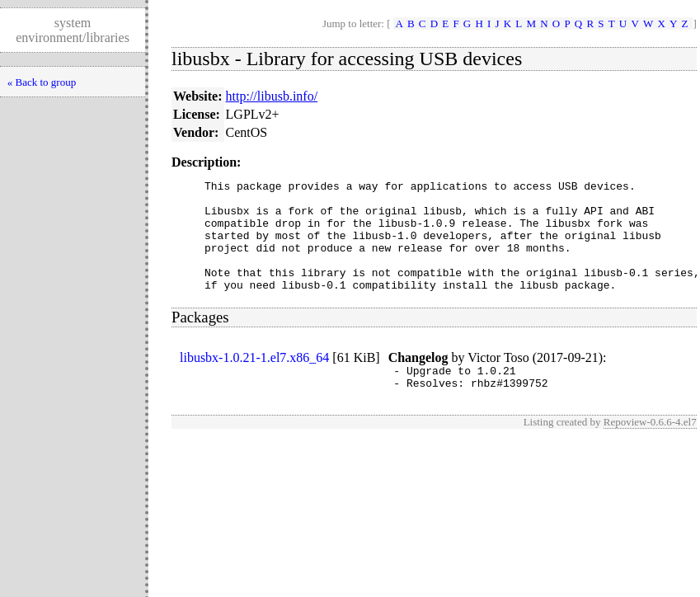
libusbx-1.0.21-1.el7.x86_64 (254, 380)
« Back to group (42, 82)
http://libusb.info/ (272, 96)
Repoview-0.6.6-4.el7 (650, 449)
